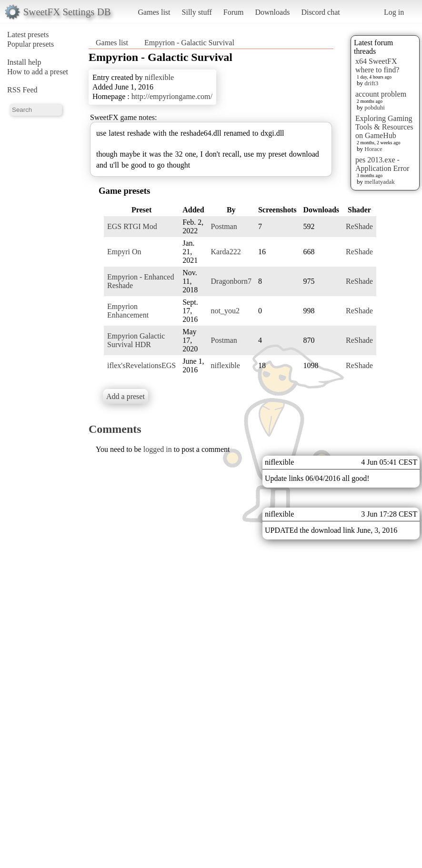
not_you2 (225, 311)
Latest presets (28, 35)
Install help (24, 62)
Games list (154, 12)
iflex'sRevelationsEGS (141, 365)
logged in (158, 449)
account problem (381, 94)
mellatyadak (380, 182)
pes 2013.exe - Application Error (382, 164)
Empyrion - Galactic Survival (189, 43)
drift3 (371, 83)
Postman (224, 226)
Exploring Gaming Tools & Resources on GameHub (384, 127)
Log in (394, 12)
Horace (373, 149)
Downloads (272, 12)
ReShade (359, 226)
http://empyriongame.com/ (172, 96)
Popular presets (30, 44)
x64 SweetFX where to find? (377, 65)
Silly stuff (197, 12)
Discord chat (320, 12)
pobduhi (375, 107)
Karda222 (226, 252)
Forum (234, 12)
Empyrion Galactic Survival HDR (136, 340)
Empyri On (124, 252)
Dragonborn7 (231, 281)
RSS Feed (22, 90)
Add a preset (126, 396)
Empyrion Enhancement (128, 311)
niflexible (159, 77)
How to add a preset (38, 72)
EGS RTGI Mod (132, 226)
